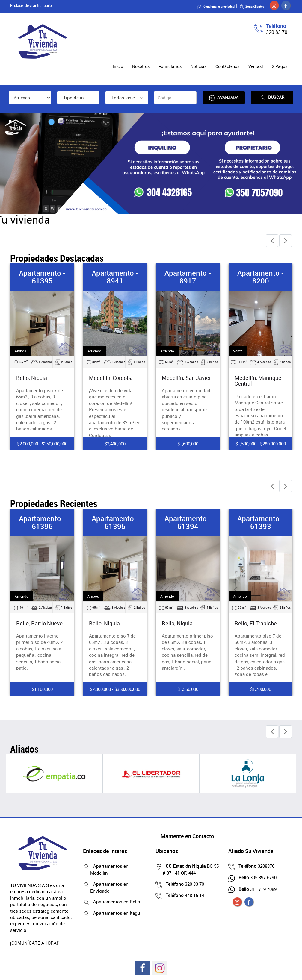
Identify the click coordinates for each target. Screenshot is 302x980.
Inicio (118, 66)
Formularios (170, 66)
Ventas (255, 66)
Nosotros (141, 66)
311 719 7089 (256, 889)
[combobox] (78, 98)
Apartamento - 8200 (261, 277)
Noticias (198, 66)
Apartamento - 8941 (115, 277)
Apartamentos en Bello (115, 902)
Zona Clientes (251, 7)
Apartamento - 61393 (261, 522)
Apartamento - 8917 (188, 277)
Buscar (272, 97)
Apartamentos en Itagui (116, 913)
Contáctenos (227, 66)
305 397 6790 (256, 877)
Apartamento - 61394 (188, 522)
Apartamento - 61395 (42, 277)
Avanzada (224, 98)
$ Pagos (280, 66)
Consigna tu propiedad (216, 7)
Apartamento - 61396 (42, 522)
